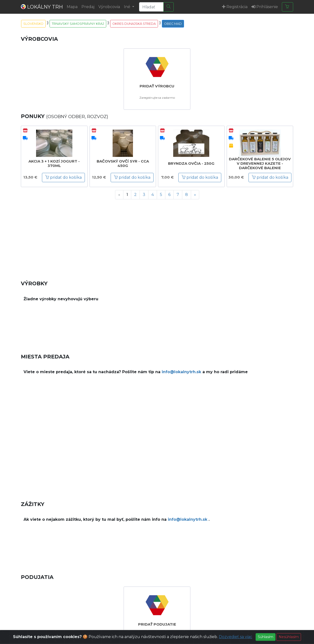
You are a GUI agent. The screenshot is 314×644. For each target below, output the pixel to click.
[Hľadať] (169, 7)
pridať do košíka (63, 177)
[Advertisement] (157, 238)
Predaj (88, 7)
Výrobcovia (109, 7)
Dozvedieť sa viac (235, 640)
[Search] (151, 7)
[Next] (195, 195)
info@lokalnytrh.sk (181, 372)
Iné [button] (128, 7)
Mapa (72, 7)
